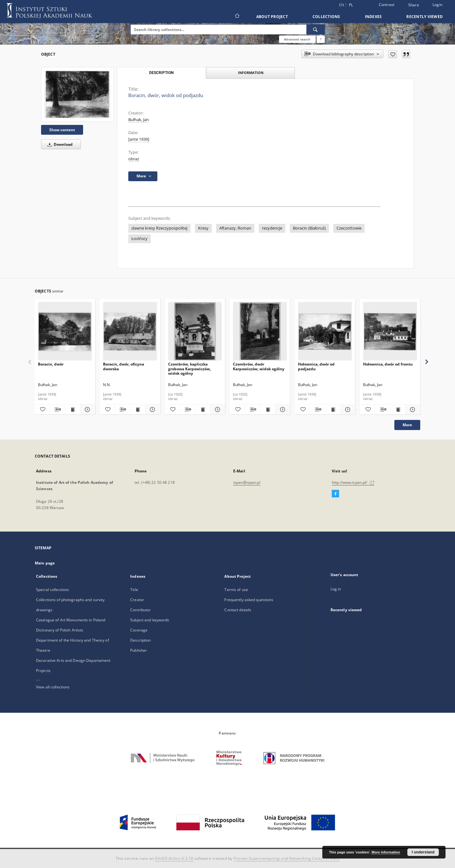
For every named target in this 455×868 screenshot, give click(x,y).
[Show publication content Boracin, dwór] (73, 409)
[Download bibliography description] (57, 409)
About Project (272, 17)
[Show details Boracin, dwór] (87, 409)
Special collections (52, 590)
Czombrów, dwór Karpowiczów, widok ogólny (259, 366)
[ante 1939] (139, 139)
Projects (43, 671)
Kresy (203, 228)
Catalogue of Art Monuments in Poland (71, 620)
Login (437, 5)
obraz (134, 159)
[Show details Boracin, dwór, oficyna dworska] (152, 409)
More (407, 425)
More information (386, 852)
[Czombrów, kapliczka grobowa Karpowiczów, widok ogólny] (195, 332)
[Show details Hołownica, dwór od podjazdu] (347, 409)
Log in (336, 589)
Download (59, 144)
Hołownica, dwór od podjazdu (316, 366)
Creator (137, 600)
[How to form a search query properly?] (321, 39)
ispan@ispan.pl (247, 482)
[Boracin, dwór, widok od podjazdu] (77, 94)
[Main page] (237, 16)
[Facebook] (335, 494)
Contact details (238, 610)
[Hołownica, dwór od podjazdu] (325, 332)
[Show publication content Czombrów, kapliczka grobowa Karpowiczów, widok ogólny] (203, 409)
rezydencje (272, 228)
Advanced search (297, 39)
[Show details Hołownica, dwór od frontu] (412, 409)
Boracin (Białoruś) (309, 228)
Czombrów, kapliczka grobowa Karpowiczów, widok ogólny (189, 369)
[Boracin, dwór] (65, 332)
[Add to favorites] (393, 54)
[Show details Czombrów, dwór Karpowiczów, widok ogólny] (282, 409)
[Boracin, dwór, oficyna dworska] (130, 332)
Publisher (139, 650)
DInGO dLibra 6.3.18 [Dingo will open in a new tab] (174, 858)
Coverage (139, 630)
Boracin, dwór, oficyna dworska (124, 366)
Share (414, 5)
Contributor (140, 610)
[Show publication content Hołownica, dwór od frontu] (398, 409)
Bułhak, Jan (139, 120)
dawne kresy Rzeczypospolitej (159, 228)
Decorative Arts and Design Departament (73, 660)
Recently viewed (425, 17)
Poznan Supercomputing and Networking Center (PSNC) (286, 858)
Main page (45, 563)
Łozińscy (140, 239)
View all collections (53, 687)
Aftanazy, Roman (235, 228)
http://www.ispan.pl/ (353, 482)
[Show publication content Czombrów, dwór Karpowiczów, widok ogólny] (267, 409)
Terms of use (236, 590)
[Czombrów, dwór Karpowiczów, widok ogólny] (260, 332)
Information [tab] (251, 73)
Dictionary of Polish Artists (60, 630)
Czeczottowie (349, 228)
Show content (62, 130)
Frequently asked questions (249, 600)
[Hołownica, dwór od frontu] (390, 332)
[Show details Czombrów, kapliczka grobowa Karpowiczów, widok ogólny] (217, 409)
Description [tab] (161, 73)
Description (140, 640)
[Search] (316, 29)
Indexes (373, 17)
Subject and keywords (150, 620)
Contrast (387, 5)
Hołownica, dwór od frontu (388, 364)
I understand (423, 852)
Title (134, 590)
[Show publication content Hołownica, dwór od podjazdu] (333, 409)
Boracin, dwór (51, 364)
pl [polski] (351, 5)
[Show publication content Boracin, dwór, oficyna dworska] (138, 409)
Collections (326, 17)
